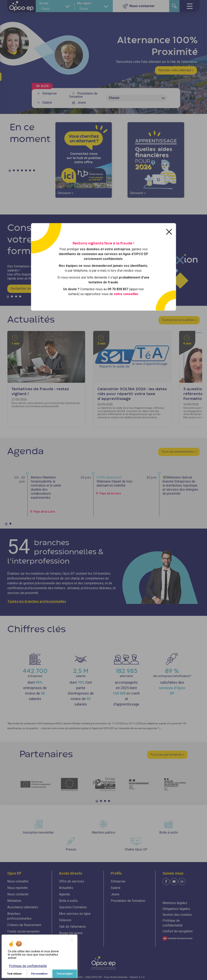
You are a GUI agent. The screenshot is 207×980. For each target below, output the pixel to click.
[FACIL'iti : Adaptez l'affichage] (177, 938)
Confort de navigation (178, 931)
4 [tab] (22, 171)
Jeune (82, 103)
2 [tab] (14, 171)
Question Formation (73, 907)
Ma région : (85, 3)
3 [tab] (18, 171)
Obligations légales (176, 909)
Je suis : (44, 3)
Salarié (47, 103)
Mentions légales (175, 903)
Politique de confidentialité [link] (28, 966)
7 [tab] (35, 171)
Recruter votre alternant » (176, 70)
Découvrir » (65, 193)
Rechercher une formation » (30, 289)
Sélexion (65, 920)
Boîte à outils (68, 901)
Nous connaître (18, 881)
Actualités (66, 888)
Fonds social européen (23, 931)
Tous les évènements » (179, 452)
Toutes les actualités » (179, 320)
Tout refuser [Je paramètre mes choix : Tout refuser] (14, 974)
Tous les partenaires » (167, 755)
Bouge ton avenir (71, 933)
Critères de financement (24, 925)
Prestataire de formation (83, 95)
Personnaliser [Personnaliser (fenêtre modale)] (39, 974)
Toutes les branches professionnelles (37, 601)
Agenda (64, 894)
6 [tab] (31, 171)
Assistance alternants (23, 907)
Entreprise (50, 93)
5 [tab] (26, 171)
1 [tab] (10, 171)
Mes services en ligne (75, 914)
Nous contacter (18, 894)
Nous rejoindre (18, 888)
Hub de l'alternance (72, 927)
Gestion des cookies (177, 915)
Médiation (14, 901)
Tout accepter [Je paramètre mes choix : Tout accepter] (65, 974)
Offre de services (72, 881)
